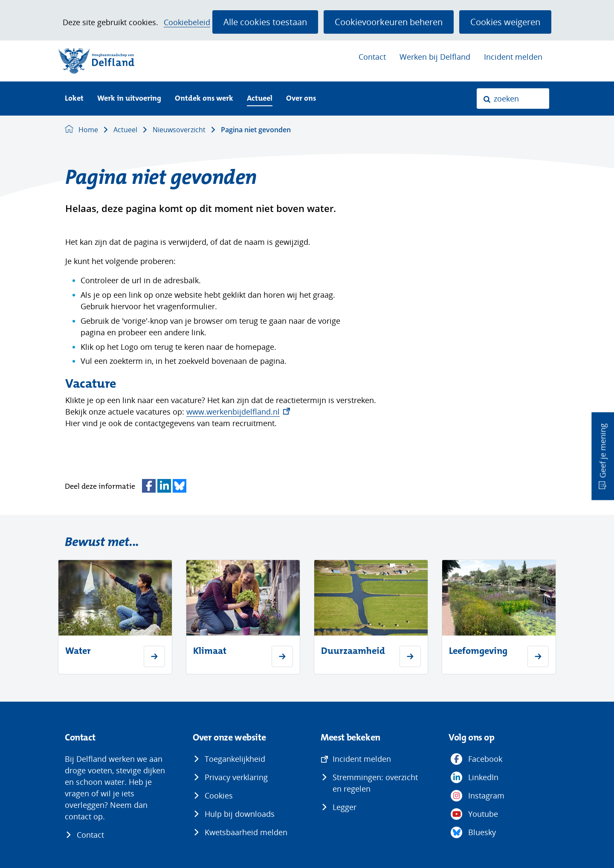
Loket (74, 99)
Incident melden (513, 57)
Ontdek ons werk (204, 99)
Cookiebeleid (187, 22)
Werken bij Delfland (435, 57)
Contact (372, 57)
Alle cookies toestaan (265, 22)
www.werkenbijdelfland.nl (238, 412)
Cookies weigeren (505, 22)
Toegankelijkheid (235, 759)
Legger (345, 807)
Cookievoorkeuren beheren (389, 22)
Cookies (219, 795)
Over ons (301, 99)
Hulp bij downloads (240, 814)
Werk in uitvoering (129, 99)
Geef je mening (602, 450)
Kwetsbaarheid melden (246, 832)
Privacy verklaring (236, 777)
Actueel (260, 99)
